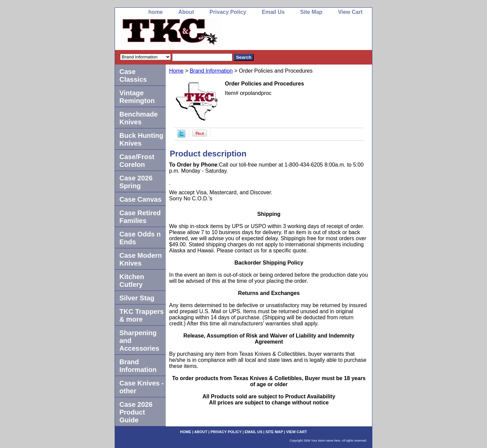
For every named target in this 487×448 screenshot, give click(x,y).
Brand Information (211, 71)
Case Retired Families (140, 217)
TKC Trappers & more (142, 315)
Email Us (273, 12)
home (156, 12)
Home (176, 71)
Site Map (311, 12)
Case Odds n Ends (140, 238)
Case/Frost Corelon (137, 161)
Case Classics (133, 76)
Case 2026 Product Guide (136, 412)
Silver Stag (137, 298)
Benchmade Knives (138, 118)
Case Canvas (141, 199)
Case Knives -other (142, 387)
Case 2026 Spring (136, 182)
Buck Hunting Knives (141, 139)
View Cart (350, 12)
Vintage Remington (137, 97)
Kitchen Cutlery (132, 281)
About (186, 12)
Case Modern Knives (141, 259)
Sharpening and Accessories (139, 341)
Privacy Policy (228, 12)
